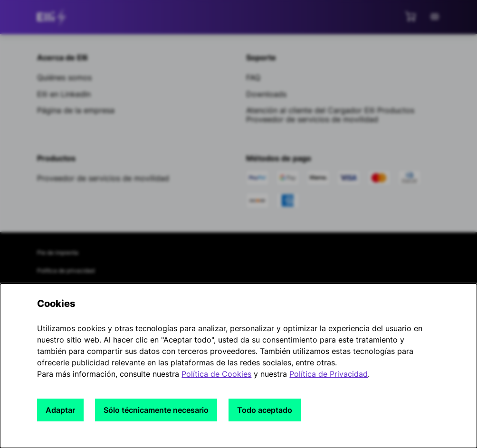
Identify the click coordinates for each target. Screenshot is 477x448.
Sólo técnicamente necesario (156, 410)
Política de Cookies (216, 374)
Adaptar (60, 410)
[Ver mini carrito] (410, 16)
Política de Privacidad (329, 374)
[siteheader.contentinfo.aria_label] (53, 17)
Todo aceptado (265, 410)
